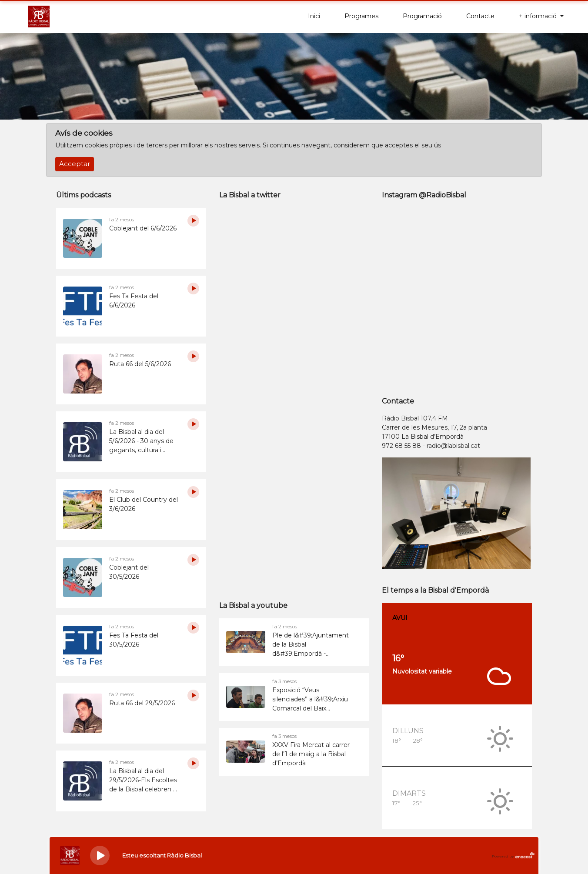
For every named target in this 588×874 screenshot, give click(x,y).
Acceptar (75, 164)
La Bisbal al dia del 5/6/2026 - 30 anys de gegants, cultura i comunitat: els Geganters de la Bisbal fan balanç (143, 441)
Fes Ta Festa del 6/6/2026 (134, 301)
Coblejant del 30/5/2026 (129, 572)
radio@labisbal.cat (453, 446)
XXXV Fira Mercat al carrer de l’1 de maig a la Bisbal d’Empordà (311, 754)
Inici (314, 16)
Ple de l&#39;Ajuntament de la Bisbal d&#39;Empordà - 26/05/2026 (311, 645)
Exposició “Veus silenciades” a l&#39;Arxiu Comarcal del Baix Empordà (310, 700)
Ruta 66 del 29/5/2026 (142, 703)
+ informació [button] (539, 16)
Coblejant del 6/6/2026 (143, 228)
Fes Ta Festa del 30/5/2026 (134, 640)
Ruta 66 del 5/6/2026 (140, 364)
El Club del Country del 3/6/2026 (144, 504)
